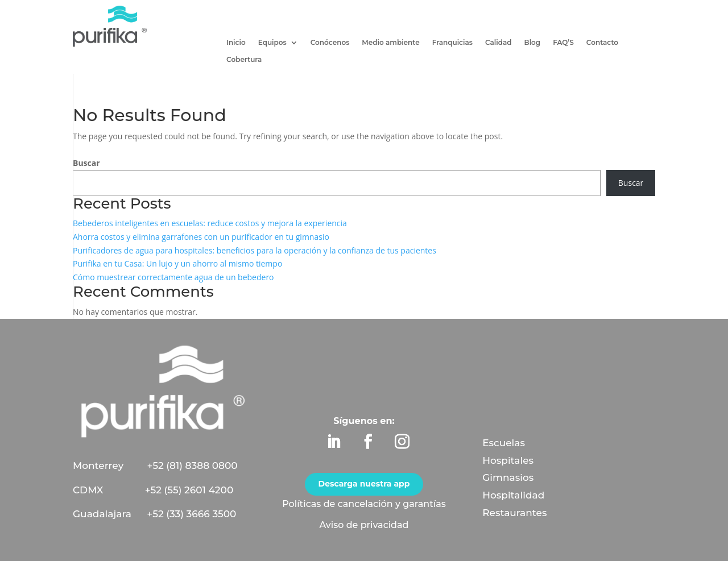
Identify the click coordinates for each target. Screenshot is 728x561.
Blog (533, 43)
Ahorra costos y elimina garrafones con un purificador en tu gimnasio (201, 237)
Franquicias (452, 43)
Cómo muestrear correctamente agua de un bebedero (173, 277)
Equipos (272, 43)
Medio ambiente (390, 43)
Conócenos (330, 43)
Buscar (86, 163)
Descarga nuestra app (364, 484)
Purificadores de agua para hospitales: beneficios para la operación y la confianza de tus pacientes (255, 250)
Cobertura (244, 60)
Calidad (499, 43)
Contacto (602, 43)
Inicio (236, 43)
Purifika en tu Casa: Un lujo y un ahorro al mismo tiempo (177, 263)
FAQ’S (563, 43)
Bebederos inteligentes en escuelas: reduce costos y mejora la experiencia (210, 223)
